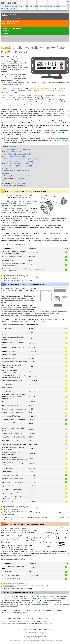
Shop (31, 6)
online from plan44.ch (22, 178)
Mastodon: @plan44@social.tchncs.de (35, 636)
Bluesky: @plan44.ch (35, 638)
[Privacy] (60, 641)
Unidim (54, 233)
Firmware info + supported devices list (17, 149)
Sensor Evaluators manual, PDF (15, 156)
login (68, 2)
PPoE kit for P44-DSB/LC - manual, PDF (18, 166)
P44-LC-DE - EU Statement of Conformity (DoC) (21, 161)
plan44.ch (8, 3)
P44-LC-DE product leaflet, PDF (17, 154)
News (36, 6)
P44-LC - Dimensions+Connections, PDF (18, 164)
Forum (12, 8)
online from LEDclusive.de (27, 176)
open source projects (61, 138)
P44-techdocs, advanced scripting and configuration (23, 159)
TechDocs (57, 6)
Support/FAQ (5, 8)
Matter (50, 6)
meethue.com (50, 622)
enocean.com (49, 623)
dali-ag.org (52, 620)
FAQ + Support (9, 168)
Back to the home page (35, 633)
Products (26, 6)
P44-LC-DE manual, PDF (13, 152)
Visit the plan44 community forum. (16, 171)
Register (7, 186)
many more (27, 235)
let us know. (30, 520)
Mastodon (22, 183)
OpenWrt (53, 599)
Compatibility (43, 6)
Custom (63, 6)
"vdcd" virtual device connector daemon (41, 597)
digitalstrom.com (44, 618)
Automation (16, 6)
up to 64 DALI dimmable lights (42, 88)
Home (9, 6)
